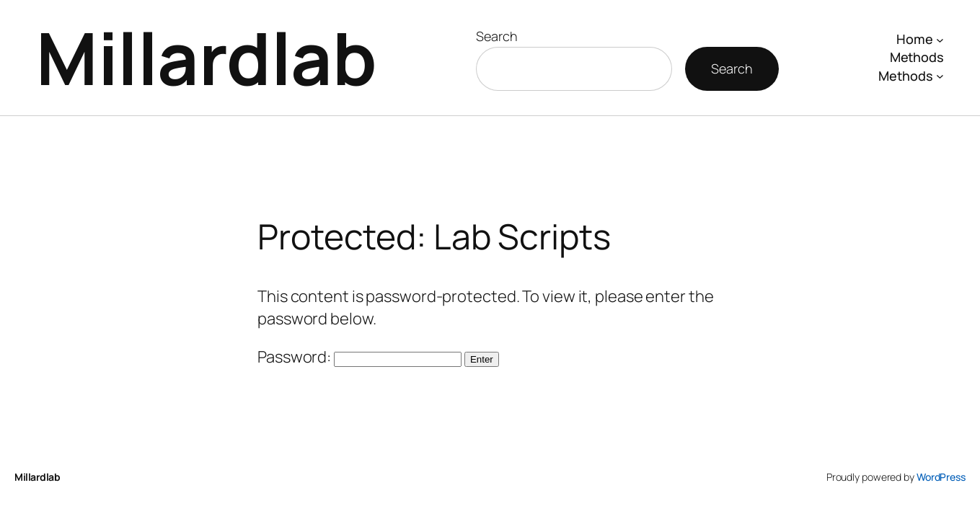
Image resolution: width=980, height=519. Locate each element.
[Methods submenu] (940, 76)
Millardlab (206, 57)
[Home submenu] (940, 39)
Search (496, 36)
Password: (359, 357)
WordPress (941, 477)
